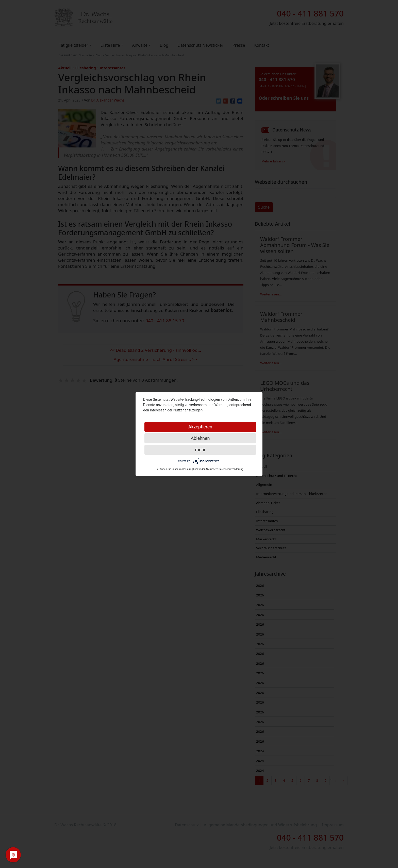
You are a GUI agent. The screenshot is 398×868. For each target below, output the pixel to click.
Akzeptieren (200, 427)
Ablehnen (200, 438)
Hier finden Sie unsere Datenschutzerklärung (218, 469)
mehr (200, 450)
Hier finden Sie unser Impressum (173, 469)
